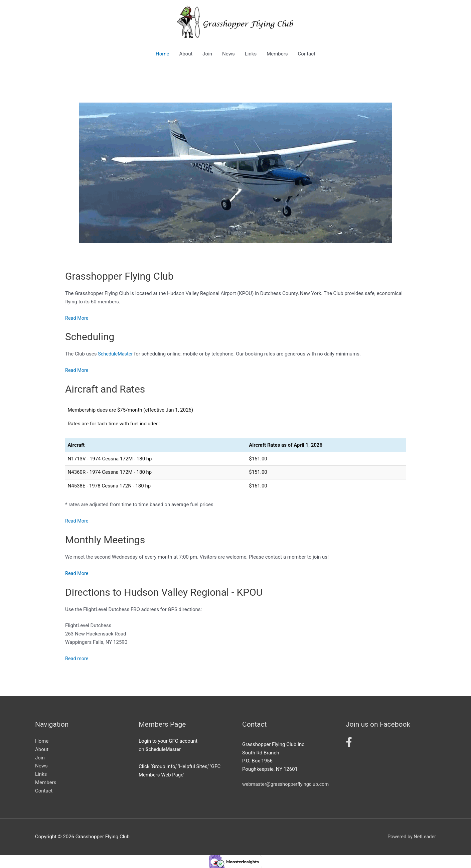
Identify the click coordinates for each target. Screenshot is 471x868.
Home (162, 54)
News (228, 54)
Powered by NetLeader (411, 836)
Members (277, 54)
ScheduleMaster (116, 354)
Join (207, 54)
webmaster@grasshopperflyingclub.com (287, 784)
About (186, 54)
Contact (307, 54)
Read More (77, 318)
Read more (77, 658)
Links (251, 54)
